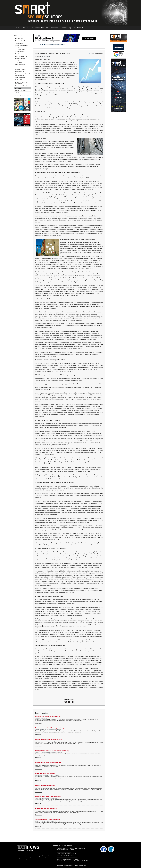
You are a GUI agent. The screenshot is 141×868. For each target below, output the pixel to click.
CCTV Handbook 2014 (40, 56)
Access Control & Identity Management (22, 46)
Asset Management (20, 51)
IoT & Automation (20, 71)
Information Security (20, 64)
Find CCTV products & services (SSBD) (54, 45)
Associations (18, 54)
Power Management (20, 77)
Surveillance (18, 88)
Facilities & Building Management (20, 59)
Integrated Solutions (20, 69)
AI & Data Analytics (20, 49)
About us (25, 28)
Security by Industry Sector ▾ (23, 95)
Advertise (64, 28)
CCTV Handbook (38, 45)
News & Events (19, 43)
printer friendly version (96, 53)
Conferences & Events (21, 56)
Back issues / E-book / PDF (40, 28)
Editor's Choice (19, 38)
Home (18, 28)
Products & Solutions (21, 80)
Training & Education (21, 90)
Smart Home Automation (22, 86)
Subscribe (55, 28)
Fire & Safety (18, 62)
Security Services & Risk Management (21, 83)
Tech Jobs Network (20, 41)
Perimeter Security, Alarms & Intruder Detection (23, 74)
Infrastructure (19, 67)
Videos (17, 93)
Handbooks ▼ (79, 28)
